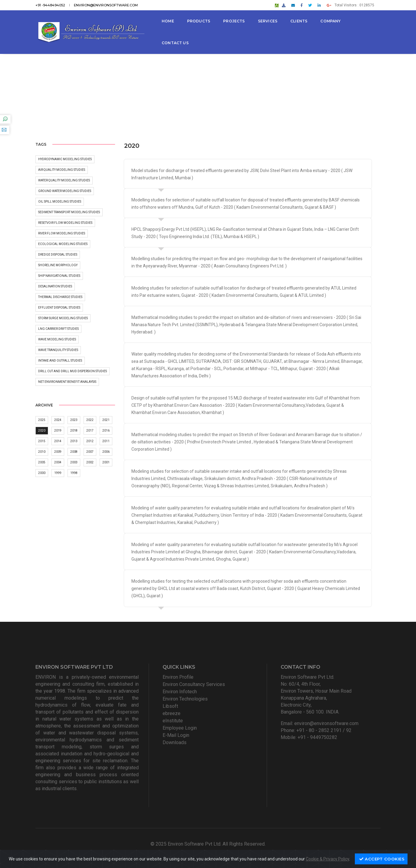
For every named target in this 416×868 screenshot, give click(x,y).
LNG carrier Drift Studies (58, 329)
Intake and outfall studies (60, 361)
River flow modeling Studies (62, 233)
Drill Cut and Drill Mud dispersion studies (73, 371)
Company (330, 21)
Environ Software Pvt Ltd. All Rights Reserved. (217, 844)
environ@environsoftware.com (106, 5)
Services (268, 21)
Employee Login (180, 728)
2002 (90, 462)
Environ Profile (178, 677)
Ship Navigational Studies (59, 276)
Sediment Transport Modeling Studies (69, 212)
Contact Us (175, 43)
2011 (106, 441)
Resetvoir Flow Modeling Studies (65, 223)
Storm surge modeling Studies (63, 318)
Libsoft (170, 706)
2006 (106, 452)
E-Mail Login (176, 735)
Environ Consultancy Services (194, 684)
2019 (58, 431)
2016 (106, 431)
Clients (299, 21)
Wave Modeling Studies (57, 339)
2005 (42, 462)
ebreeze (172, 713)
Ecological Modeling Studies (63, 244)
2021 (106, 420)
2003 (74, 462)
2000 (42, 473)
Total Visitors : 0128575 (354, 5)
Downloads (175, 742)
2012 (90, 441)
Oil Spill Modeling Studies (60, 202)
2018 (74, 431)
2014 (58, 441)
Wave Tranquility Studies (58, 350)
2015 (42, 441)
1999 (58, 473)
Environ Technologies (185, 699)
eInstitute (173, 721)
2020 (42, 431)
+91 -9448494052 (50, 5)
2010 (42, 452)
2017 (90, 431)
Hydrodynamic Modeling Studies (65, 159)
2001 (106, 462)
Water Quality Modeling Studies (64, 180)
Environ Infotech (180, 692)
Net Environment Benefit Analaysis (67, 382)
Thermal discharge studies (60, 297)
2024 (58, 420)
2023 (74, 420)
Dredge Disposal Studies (58, 255)
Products (199, 21)
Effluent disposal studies (59, 308)
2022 (90, 420)
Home (168, 21)
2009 (58, 452)
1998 (74, 473)
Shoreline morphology (58, 265)
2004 (58, 462)
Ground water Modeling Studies (65, 191)
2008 (74, 452)
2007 (90, 452)
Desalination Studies (55, 286)
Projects (234, 21)
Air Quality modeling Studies (62, 170)
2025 (42, 420)
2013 (74, 441)
